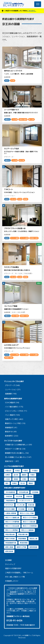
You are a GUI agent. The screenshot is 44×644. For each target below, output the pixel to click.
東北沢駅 (22, 160)
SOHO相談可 (10, 403)
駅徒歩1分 (9, 432)
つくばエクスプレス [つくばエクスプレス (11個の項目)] (26, 501)
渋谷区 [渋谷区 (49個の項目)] (32, 479)
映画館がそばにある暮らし (15, 453)
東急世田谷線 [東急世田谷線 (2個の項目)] (10, 534)
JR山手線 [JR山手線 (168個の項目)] (19, 496)
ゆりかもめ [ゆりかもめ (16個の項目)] (9, 505)
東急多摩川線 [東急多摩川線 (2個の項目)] (23, 534)
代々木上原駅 (15, 355)
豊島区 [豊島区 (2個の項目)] (31, 483)
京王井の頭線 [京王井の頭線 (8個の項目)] (10, 509)
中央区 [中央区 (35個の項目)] (18, 471)
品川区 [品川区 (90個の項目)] (16, 475)
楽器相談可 (9, 428)
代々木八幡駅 (15, 238)
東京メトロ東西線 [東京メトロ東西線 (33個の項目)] (11, 530)
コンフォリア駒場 (11, 306)
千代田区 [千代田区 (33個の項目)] (35, 471)
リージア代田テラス (11, 110)
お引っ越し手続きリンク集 (15, 577)
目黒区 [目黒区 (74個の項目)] (14, 483)
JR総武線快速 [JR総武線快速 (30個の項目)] (10, 501)
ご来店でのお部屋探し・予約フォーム (19, 573)
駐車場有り (9, 436)
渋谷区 (7, 81)
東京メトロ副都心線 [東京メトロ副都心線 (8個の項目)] (12, 517)
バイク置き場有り (12, 407)
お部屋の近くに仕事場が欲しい (17, 445)
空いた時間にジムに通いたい (16, 457)
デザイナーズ (10, 385)
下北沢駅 (15, 119)
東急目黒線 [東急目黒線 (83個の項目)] (24, 543)
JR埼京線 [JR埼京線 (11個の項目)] (9, 496)
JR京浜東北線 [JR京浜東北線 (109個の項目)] (23, 492)
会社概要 (8, 560)
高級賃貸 (8, 394)
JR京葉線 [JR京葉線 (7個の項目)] (35, 492)
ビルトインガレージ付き (14, 411)
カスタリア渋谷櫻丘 (11, 267)
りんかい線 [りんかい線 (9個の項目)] (21, 505)
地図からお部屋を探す (13, 568)
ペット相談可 (10, 415)
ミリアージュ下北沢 (11, 148)
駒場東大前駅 (34, 238)
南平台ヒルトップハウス (13, 71)
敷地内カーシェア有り (13, 423)
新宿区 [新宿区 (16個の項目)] (16, 479)
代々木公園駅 (24, 238)
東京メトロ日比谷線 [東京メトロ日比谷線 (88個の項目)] (12, 526)
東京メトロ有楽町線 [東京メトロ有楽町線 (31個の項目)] (30, 526)
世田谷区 (7, 119)
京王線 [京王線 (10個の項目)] (30, 509)
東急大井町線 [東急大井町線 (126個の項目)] (10, 539)
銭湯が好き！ (10, 461)
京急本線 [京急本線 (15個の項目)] (31, 505)
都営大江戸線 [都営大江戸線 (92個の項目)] (21, 547)
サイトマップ (10, 564)
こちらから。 (32, 11)
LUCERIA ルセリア (11, 345)
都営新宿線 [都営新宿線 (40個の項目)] (33, 547)
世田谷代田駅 (23, 119)
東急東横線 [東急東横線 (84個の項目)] (22, 539)
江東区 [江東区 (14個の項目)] (24, 479)
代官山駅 (13, 199)
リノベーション (11, 390)
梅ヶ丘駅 (31, 119)
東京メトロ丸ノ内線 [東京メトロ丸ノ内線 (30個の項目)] (27, 513)
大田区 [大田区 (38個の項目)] (32, 475)
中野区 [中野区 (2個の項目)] (26, 471)
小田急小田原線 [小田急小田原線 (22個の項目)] (11, 513)
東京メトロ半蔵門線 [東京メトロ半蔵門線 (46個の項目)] (12, 522)
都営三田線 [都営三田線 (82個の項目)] (9, 547)
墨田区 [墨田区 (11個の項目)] (24, 475)
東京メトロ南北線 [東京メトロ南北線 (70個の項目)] (29, 522)
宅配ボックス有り (12, 419)
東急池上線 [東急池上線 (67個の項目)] (33, 539)
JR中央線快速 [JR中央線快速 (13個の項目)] (10, 492)
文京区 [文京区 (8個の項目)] (8, 479)
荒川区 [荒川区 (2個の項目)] (23, 483)
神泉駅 (26, 199)
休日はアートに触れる (13, 449)
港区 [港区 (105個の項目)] (7, 483)
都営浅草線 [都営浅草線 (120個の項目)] (9, 551)
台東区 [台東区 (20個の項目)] (8, 475)
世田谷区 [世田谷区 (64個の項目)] (8, 471)
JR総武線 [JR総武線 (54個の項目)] (29, 496)
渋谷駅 (13, 81)
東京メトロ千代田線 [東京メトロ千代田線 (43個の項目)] (30, 517)
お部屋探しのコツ (12, 581)
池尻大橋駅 (15, 316)
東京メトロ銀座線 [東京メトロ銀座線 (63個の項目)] (27, 530)
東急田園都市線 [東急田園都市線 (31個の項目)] (11, 543)
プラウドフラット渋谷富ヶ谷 (15, 228)
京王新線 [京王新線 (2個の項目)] (21, 509)
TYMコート (9, 189)
